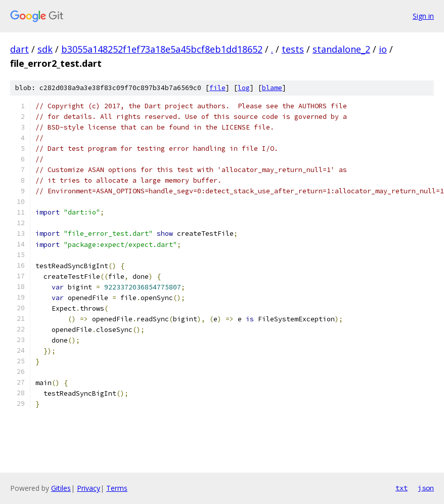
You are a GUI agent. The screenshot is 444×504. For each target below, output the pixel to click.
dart (19, 49)
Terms (117, 488)
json (426, 488)
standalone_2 (341, 49)
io (383, 49)
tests (293, 49)
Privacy (88, 488)
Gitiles (61, 488)
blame (272, 88)
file (217, 88)
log (244, 88)
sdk (45, 49)
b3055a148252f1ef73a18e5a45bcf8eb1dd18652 (162, 49)
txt (402, 488)
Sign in (423, 16)
